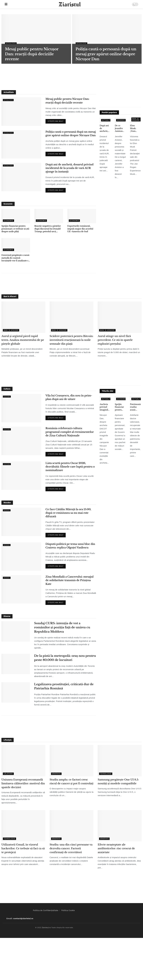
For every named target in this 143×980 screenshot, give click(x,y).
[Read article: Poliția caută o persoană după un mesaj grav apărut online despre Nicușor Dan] (21, 144)
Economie (8, 221)
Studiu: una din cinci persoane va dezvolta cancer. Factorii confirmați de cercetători (71, 848)
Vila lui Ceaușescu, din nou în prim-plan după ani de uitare (69, 397)
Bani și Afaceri (136, 119)
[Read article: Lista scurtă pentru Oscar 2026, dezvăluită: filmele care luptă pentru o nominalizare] (21, 476)
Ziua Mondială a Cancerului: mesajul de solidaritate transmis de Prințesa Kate (70, 580)
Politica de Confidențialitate (46, 910)
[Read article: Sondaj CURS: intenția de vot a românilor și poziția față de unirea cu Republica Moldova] (16, 631)
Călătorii (8, 774)
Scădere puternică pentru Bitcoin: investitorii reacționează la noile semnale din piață (71, 340)
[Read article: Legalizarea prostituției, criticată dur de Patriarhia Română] (16, 692)
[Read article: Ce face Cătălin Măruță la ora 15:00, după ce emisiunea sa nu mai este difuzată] (21, 522)
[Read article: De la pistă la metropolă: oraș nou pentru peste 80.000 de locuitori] (16, 664)
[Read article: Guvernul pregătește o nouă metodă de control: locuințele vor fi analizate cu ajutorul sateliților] (16, 245)
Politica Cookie (68, 910)
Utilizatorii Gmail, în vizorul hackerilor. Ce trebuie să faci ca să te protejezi (23, 848)
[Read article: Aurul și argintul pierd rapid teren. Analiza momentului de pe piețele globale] (23, 317)
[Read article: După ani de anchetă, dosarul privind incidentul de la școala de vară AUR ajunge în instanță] (21, 177)
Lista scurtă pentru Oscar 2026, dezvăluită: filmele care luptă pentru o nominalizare (70, 467)
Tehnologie (106, 774)
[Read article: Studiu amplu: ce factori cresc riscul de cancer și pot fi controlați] (72, 761)
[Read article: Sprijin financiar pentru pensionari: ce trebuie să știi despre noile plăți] (16, 216)
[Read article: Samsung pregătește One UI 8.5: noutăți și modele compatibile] (120, 761)
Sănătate (56, 774)
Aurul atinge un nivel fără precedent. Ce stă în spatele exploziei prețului (115, 340)
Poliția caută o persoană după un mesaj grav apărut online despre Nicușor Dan (71, 134)
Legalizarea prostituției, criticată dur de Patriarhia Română (64, 686)
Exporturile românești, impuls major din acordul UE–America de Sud (80, 229)
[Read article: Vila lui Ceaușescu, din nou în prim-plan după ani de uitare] (21, 408)
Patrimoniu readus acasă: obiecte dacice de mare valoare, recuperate (135, 407)
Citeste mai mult (57, 121)
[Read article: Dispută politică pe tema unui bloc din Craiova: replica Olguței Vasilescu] (21, 557)
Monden (121, 120)
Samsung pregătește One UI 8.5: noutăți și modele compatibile (118, 782)
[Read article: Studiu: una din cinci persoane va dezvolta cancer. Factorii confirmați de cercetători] (72, 826)
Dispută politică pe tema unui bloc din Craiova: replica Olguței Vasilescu (70, 546)
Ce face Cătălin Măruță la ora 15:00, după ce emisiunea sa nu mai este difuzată (68, 513)
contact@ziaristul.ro (23, 918)
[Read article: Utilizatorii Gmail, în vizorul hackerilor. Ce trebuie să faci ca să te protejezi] (23, 826)
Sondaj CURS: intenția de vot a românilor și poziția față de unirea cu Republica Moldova (62, 627)
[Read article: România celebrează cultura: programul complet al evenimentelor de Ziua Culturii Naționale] (21, 441)
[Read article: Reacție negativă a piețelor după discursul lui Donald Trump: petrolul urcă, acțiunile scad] (49, 216)
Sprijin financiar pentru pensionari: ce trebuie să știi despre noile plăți (15, 229)
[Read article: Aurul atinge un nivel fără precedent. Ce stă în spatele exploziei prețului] (120, 317)
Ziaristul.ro (46, 928)
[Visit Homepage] (70, 4)
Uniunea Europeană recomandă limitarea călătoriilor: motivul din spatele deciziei (23, 783)
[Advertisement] (71, 77)
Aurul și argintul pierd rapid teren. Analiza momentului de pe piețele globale (23, 340)
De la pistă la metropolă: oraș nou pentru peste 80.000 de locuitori (65, 658)
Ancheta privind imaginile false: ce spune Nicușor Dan (104, 407)
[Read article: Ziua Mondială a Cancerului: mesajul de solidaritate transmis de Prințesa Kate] (21, 589)
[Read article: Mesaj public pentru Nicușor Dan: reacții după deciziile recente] (21, 111)
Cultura (8, 397)
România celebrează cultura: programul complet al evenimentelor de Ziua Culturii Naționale (70, 432)
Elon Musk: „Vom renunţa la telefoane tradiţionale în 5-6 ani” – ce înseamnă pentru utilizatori (135, 128)
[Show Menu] (6, 4)
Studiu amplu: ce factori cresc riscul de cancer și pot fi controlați (71, 782)
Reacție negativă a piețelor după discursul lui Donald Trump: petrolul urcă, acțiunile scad (48, 229)
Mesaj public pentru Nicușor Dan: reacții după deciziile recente (67, 101)
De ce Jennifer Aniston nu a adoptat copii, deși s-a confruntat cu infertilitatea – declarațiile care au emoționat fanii (120, 128)
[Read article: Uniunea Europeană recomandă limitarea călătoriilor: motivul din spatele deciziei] (23, 761)
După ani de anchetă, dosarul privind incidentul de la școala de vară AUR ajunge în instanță (69, 168)
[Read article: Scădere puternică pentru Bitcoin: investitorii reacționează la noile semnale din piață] (72, 317)
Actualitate (12, 43)
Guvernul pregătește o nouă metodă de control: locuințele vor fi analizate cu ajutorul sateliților (16, 258)
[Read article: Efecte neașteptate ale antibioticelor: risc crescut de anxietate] (120, 826)
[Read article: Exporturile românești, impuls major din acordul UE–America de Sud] (82, 216)
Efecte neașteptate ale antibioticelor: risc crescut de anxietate (116, 848)
